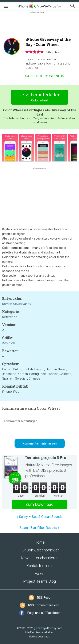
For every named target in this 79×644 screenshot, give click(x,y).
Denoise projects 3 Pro (46, 458)
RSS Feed (44, 598)
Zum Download (39, 504)
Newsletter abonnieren (40, 558)
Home (40, 542)
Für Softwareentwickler (40, 550)
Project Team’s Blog (39, 581)
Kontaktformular (39, 566)
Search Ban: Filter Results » (39, 528)
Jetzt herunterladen (39, 98)
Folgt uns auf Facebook (44, 613)
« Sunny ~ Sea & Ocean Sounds (39, 517)
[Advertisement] (39, 24)
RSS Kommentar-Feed (44, 605)
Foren (39, 573)
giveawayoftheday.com (48, 628)
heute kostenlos (45, 76)
